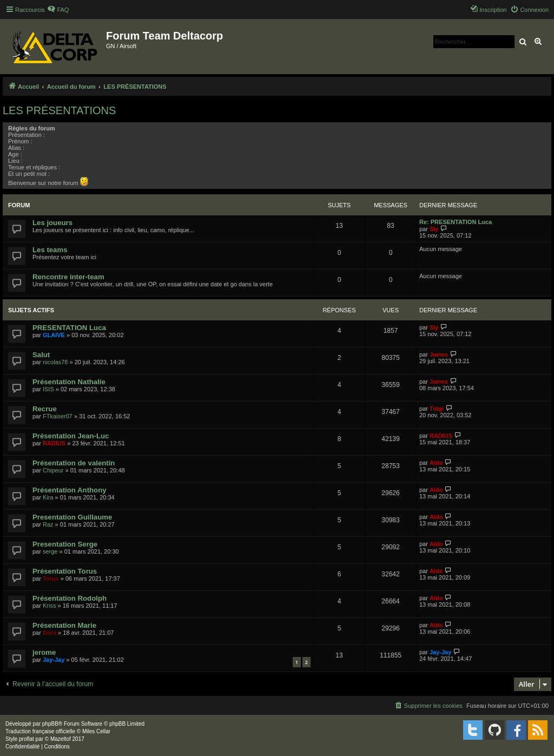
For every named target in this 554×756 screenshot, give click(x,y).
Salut (41, 355)
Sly (434, 229)
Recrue (45, 409)
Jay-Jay (54, 660)
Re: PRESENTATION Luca (456, 222)
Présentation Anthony (70, 490)
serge (50, 551)
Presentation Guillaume (72, 517)
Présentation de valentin (74, 463)
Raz (48, 524)
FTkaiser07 (58, 416)
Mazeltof (61, 739)
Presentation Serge (65, 544)
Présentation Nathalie (69, 382)
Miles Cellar (96, 731)
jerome (44, 652)
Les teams (50, 250)
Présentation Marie (64, 625)
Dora (50, 633)
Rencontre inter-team (68, 277)
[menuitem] (58, 10)
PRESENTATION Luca (69, 328)
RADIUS (54, 443)
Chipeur (53, 470)
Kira (48, 497)
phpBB (50, 724)
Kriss (49, 606)
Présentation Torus (65, 571)
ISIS (48, 389)
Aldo (436, 463)
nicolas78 (55, 362)
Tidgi (437, 409)
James (439, 354)
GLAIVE (54, 335)
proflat (27, 739)
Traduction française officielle (40, 731)
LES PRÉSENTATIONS (59, 110)
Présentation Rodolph (70, 598)
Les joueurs (52, 223)
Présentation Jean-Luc (71, 436)
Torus (51, 578)
